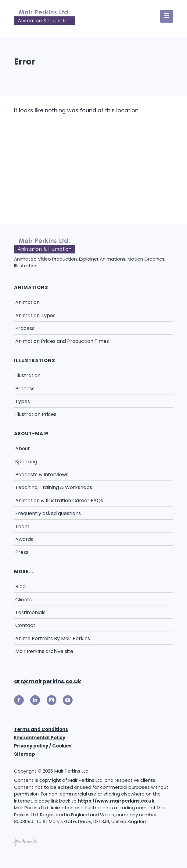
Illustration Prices (36, 414)
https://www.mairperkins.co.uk (116, 801)
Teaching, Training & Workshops (54, 487)
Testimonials (30, 612)
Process (25, 328)
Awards (24, 539)
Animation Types (35, 315)
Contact (25, 625)
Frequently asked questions (48, 513)
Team (22, 527)
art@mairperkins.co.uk (48, 681)
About (23, 449)
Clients (23, 600)
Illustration (28, 375)
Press (22, 552)
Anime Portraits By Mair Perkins (53, 638)
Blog (20, 586)
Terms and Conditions (41, 729)
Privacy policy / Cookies (43, 746)
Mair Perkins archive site (44, 651)
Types (23, 401)
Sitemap (25, 754)
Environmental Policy (40, 738)
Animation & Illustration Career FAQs (59, 501)
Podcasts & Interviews (42, 475)
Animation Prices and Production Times (62, 341)
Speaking (26, 462)
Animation (27, 302)
